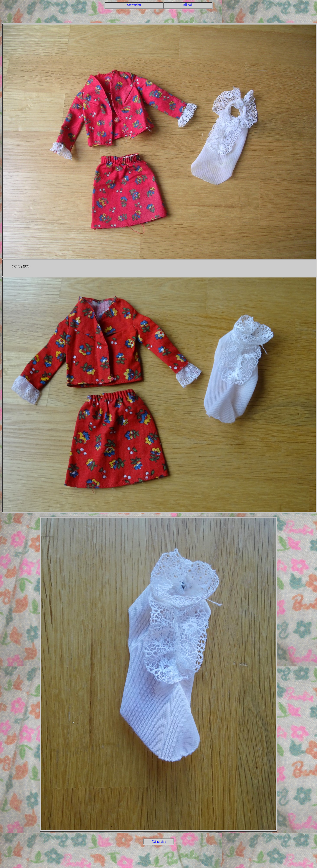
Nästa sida (159, 842)
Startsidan (134, 5)
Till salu (188, 5)
